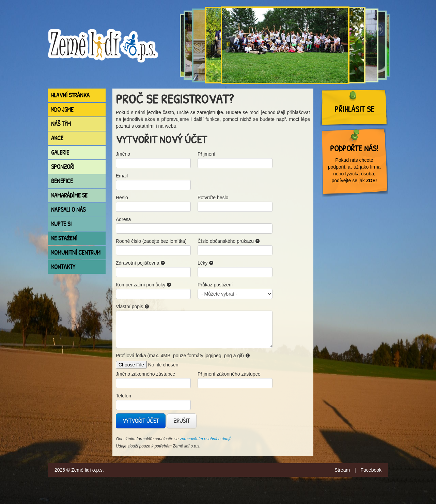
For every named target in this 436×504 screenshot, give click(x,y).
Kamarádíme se (69, 195)
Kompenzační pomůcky (144, 285)
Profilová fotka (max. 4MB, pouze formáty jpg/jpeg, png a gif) (183, 356)
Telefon (123, 396)
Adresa (123, 219)
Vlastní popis (133, 306)
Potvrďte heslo (213, 198)
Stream (342, 470)
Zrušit (182, 421)
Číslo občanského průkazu (229, 241)
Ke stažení (64, 238)
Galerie (60, 152)
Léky (206, 263)
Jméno (123, 154)
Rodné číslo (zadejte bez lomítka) (151, 241)
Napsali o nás (68, 210)
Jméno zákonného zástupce (145, 374)
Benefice (62, 181)
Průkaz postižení (215, 285)
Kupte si (61, 224)
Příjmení (206, 154)
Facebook (371, 470)
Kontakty (63, 267)
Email (122, 176)
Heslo (122, 198)
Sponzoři (63, 167)
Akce (57, 138)
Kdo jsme (62, 109)
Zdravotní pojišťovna (141, 263)
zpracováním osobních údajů (206, 439)
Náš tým (61, 124)
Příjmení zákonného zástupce (229, 374)
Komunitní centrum (76, 253)
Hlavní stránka (70, 95)
